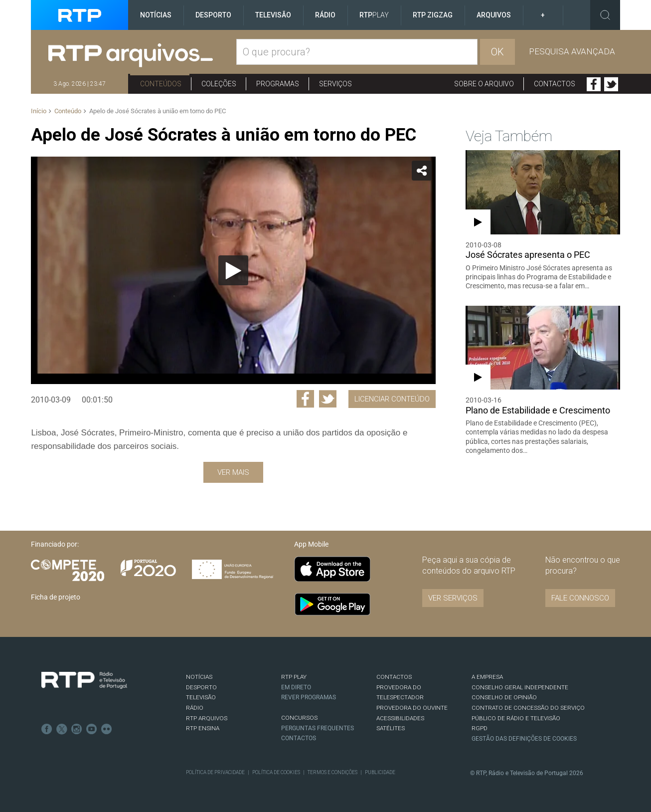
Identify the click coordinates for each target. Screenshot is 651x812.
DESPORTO (201, 687)
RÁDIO (195, 708)
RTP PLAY (294, 677)
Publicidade (380, 772)
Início (39, 111)
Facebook (594, 84)
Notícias (156, 15)
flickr (107, 729)
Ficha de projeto (56, 597)
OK (497, 52)
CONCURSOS (299, 718)
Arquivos (494, 15)
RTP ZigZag (433, 15)
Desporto (213, 15)
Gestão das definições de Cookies (524, 739)
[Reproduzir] (233, 270)
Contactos (555, 84)
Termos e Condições (332, 772)
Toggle (605, 15)
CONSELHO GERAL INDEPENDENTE (520, 687)
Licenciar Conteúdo (392, 399)
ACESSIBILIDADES (400, 718)
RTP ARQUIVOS (207, 718)
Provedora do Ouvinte (412, 708)
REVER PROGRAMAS (309, 697)
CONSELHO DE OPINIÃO (504, 697)
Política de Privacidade (215, 772)
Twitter (611, 84)
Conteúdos (161, 84)
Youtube (92, 729)
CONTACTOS (394, 677)
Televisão (273, 15)
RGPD (480, 728)
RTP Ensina (203, 728)
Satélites (391, 728)
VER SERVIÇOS (453, 598)
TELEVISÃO (201, 697)
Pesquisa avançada (572, 51)
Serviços (335, 84)
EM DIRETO (296, 687)
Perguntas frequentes (318, 728)
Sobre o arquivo (484, 84)
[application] (233, 270)
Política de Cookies (276, 772)
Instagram (77, 729)
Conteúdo (68, 111)
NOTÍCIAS (199, 677)
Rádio (325, 15)
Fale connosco (580, 598)
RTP (374, 15)
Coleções (219, 84)
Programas (278, 84)
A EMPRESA (487, 677)
